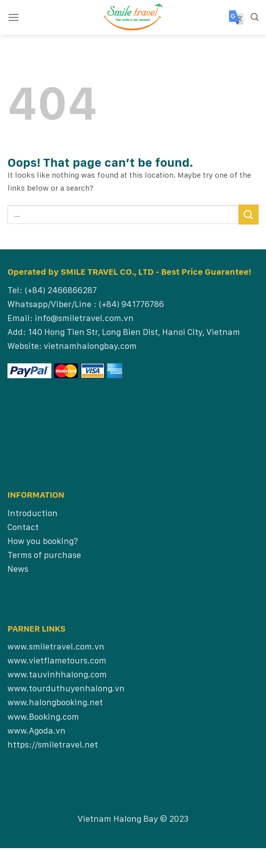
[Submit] (249, 214)
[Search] (255, 17)
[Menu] (13, 17)
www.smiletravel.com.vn (56, 646)
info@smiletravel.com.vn (84, 318)
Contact (23, 527)
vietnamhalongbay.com (90, 346)
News (18, 569)
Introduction (33, 513)
